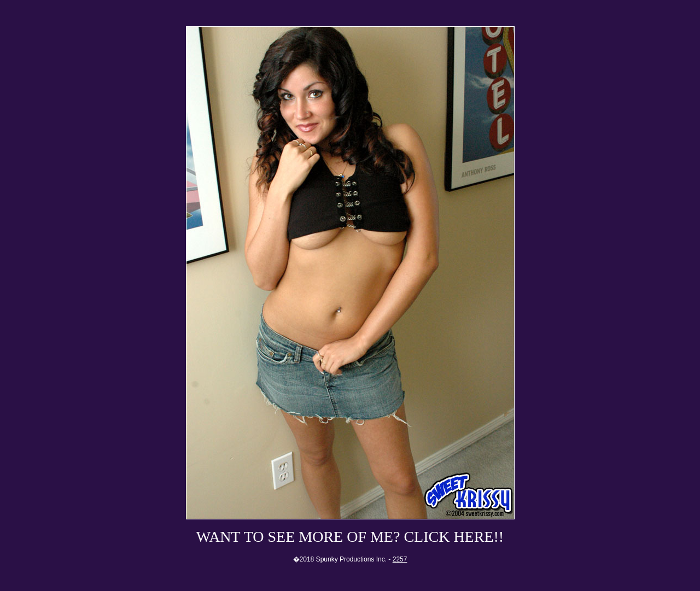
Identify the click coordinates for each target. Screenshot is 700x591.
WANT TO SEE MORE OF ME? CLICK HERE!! (350, 537)
